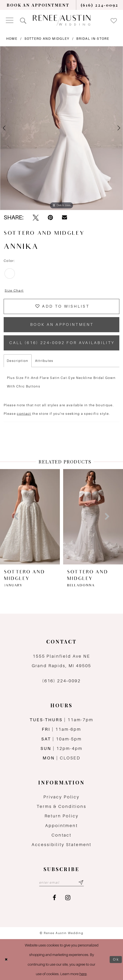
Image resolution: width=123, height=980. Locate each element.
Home (12, 39)
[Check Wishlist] (114, 20)
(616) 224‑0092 (61, 681)
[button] (10, 20)
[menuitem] (38, 5)
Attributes (44, 361)
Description (18, 361)
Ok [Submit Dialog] (116, 959)
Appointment (61, 826)
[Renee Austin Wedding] (61, 20)
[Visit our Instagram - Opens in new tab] (68, 898)
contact (24, 414)
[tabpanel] (61, 128)
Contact (61, 835)
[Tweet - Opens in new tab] (36, 218)
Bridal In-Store (93, 39)
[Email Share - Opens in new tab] (65, 217)
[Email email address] (62, 882)
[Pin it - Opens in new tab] (50, 218)
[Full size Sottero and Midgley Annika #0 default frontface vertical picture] (61, 128)
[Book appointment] (38, 5)
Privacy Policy (61, 797)
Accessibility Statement (61, 845)
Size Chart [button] (14, 291)
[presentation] (74, 517)
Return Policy (62, 816)
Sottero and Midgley (47, 39)
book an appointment (62, 324)
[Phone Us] (100, 5)
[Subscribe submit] (81, 882)
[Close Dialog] (6, 960)
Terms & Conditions (61, 806)
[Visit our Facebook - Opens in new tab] (54, 898)
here (83, 974)
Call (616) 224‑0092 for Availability (62, 343)
